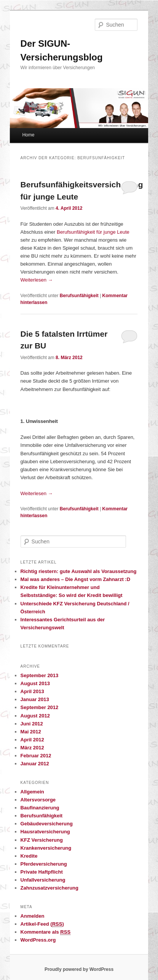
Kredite (29, 856)
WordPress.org (38, 940)
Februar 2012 (36, 756)
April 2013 (32, 691)
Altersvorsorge (38, 800)
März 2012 (32, 748)
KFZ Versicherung (42, 840)
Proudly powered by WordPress (79, 969)
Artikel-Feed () (42, 924)
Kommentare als (46, 932)
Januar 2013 (35, 699)
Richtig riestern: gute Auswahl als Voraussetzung (79, 571)
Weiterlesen (37, 280)
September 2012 (40, 707)
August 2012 (35, 716)
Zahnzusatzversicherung (49, 888)
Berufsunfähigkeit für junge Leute (93, 232)
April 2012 (32, 740)
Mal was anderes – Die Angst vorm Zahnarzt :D (75, 579)
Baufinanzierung (40, 808)
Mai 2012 (31, 732)
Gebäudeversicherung (47, 824)
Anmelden (33, 916)
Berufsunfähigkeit (79, 296)
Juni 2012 (32, 724)
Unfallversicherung (43, 880)
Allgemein (32, 792)
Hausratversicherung (45, 832)
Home (28, 135)
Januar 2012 (35, 764)
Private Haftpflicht (42, 872)
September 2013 (40, 675)
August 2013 (35, 683)
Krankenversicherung (46, 848)
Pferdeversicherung (44, 864)
